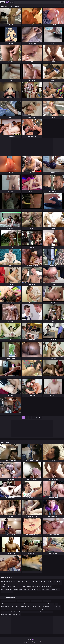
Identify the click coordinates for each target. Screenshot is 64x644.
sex (60, 584)
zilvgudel (47, 612)
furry (37, 581)
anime (48, 584)
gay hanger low (47, 601)
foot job (18, 587)
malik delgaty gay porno (25, 606)
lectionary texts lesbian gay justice (13, 612)
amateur (29, 587)
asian (43, 587)
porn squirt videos (57, 581)
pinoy (12, 606)
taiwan (56, 584)
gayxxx (33, 612)
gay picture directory (38, 609)
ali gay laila (49, 587)
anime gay (42, 584)
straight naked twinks (11, 601)
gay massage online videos (39, 604)
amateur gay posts (49, 609)
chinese (18, 581)
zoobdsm (15, 614)
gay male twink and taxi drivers (9, 609)
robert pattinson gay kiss (7, 604)
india (48, 604)
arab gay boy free (36, 587)
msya (16, 604)
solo (33, 581)
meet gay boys (26, 612)
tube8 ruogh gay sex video (24, 601)
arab (52, 584)
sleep (52, 604)
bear (41, 581)
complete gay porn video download (28, 589)
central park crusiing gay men (25, 609)
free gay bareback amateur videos (14, 584)
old (20, 614)
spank (45, 581)
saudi (3, 601)
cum (43, 589)
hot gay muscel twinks (37, 601)
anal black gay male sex (7, 592)
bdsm (33, 584)
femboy (50, 581)
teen (14, 587)
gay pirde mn (57, 606)
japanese (28, 581)
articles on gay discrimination (53, 589)
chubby (3, 584)
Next (40, 417)
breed (17, 606)
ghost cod (4, 587)
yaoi (52, 612)
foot (37, 584)
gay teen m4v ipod (23, 604)
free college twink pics (47, 606)
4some (39, 589)
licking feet (57, 609)
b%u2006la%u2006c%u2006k (8, 581)
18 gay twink (27, 584)
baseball (16, 589)
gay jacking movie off (6, 614)
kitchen (42, 612)
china (23, 581)
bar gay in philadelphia (7, 589)
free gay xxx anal (37, 606)
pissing (9, 587)
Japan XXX (7, 2)
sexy (37, 612)
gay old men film (5, 606)
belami (23, 587)
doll (56, 604)
